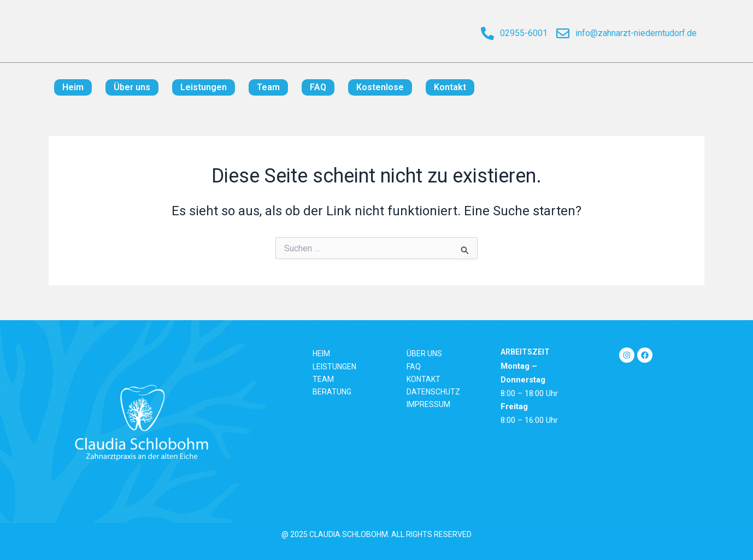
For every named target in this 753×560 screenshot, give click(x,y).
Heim (73, 87)
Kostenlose (380, 87)
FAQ (318, 87)
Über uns (132, 87)
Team (268, 87)
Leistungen (204, 87)
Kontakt (450, 87)
